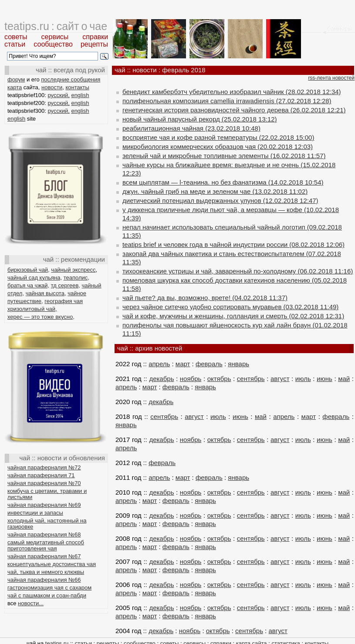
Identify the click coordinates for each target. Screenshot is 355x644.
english (80, 95)
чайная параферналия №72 (44, 467)
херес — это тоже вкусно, (41, 317)
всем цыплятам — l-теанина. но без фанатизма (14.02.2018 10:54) (223, 182)
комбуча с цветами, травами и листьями (47, 494)
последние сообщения (71, 79)
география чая (64, 301)
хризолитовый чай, (32, 309)
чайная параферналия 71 (41, 475)
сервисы (55, 37)
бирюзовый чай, (29, 270)
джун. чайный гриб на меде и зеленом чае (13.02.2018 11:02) (215, 191)
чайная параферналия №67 (44, 556)
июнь (325, 379)
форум (16, 79)
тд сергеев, (66, 285)
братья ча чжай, (28, 285)
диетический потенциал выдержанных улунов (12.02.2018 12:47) (220, 201)
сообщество (53, 44)
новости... (31, 603)
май (344, 379)
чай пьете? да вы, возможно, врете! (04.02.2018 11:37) (205, 298)
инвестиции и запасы (35, 513)
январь (238, 364)
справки (95, 37)
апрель (159, 364)
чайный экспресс (73, 270)
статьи (15, 44)
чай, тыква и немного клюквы (46, 572)
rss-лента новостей (331, 78)
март (183, 364)
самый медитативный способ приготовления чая (46, 545)
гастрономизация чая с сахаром (49, 588)
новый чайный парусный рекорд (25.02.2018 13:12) (200, 119)
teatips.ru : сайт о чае (56, 26)
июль (303, 379)
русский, (59, 95)
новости (52, 87)
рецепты (94, 44)
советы (16, 37)
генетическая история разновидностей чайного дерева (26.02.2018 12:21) (234, 110)
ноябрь (191, 379)
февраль (209, 364)
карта (15, 87)
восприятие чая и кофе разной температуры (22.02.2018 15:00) (218, 137)
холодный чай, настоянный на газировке (47, 524)
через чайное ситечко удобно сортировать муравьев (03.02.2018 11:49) (230, 307)
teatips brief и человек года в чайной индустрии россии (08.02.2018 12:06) (233, 244)
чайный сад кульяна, (35, 278)
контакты (77, 87)
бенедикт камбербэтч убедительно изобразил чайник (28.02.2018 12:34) (232, 92)
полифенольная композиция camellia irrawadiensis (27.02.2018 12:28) (227, 101)
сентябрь (251, 379)
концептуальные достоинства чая (52, 564)
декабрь (161, 379)
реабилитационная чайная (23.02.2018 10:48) (191, 128)
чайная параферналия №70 (44, 483)
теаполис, (76, 278)
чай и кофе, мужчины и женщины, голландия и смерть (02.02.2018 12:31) (233, 316)
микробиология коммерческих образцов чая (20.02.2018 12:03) (218, 147)
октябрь (219, 379)
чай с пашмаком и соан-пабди (47, 595)
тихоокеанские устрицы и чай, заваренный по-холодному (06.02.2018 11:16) (238, 271)
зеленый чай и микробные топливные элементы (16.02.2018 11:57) (224, 156)
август (280, 379)
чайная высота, (46, 293)
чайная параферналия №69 (44, 505)
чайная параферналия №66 (44, 580)
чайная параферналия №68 (44, 534)
